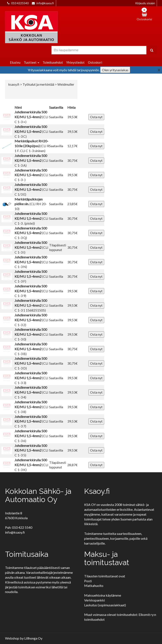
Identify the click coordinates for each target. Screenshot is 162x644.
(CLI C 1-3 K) (31, 465)
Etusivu (15, 62)
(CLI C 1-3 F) (31, 276)
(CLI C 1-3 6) (31, 436)
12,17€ (72, 146)
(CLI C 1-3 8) (31, 407)
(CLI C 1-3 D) (31, 363)
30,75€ (72, 160)
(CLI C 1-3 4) (31, 392)
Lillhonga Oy (33, 638)
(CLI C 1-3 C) (31, 131)
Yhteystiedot (75, 62)
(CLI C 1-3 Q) (31, 233)
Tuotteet (32, 62)
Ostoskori (95, 62)
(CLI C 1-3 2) (31, 320)
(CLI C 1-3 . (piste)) (31, 218)
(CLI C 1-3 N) (31, 262)
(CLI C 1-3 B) (31, 349)
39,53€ (72, 117)
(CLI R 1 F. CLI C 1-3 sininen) (32, 146)
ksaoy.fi (14, 84)
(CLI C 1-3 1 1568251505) (31, 305)
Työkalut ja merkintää (39, 84)
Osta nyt (96, 117)
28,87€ (72, 465)
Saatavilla (56, 117)
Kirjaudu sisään (145, 3)
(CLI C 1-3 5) (31, 450)
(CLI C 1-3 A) (31, 160)
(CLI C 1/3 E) (31, 189)
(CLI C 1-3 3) (31, 378)
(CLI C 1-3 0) (31, 334)
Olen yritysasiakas (115, 70)
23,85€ (72, 204)
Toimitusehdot (53, 62)
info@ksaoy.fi (45, 3)
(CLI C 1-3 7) (31, 421)
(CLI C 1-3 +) (31, 117)
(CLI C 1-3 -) (31, 175)
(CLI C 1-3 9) (31, 291)
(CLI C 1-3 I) (31, 247)
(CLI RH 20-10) (31, 204)
